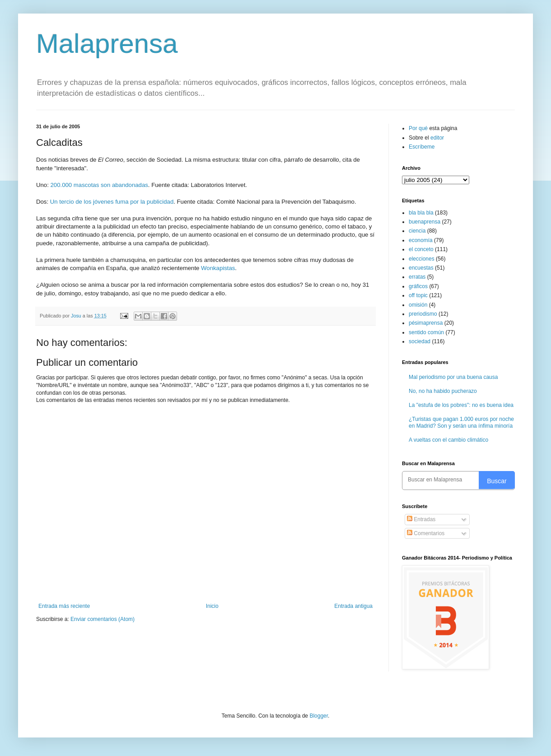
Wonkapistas (218, 268)
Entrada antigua (353, 606)
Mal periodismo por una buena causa (453, 377)
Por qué (419, 128)
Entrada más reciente (64, 606)
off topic (418, 295)
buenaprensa (425, 222)
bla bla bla (421, 213)
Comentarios (426, 533)
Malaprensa (107, 44)
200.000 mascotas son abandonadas (99, 185)
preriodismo (423, 314)
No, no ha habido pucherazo (443, 391)
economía (421, 240)
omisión (418, 305)
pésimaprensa (426, 323)
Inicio (212, 606)
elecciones (422, 259)
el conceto (421, 249)
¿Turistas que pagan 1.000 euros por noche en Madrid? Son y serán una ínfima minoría (461, 422)
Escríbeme (422, 147)
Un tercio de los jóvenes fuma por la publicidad (112, 202)
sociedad (420, 341)
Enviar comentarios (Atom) (103, 619)
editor (437, 138)
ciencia (417, 231)
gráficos (418, 286)
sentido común (426, 332)
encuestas (421, 268)
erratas (417, 277)
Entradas (421, 519)
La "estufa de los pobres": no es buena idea (461, 405)
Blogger (319, 716)
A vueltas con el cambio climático (448, 440)
